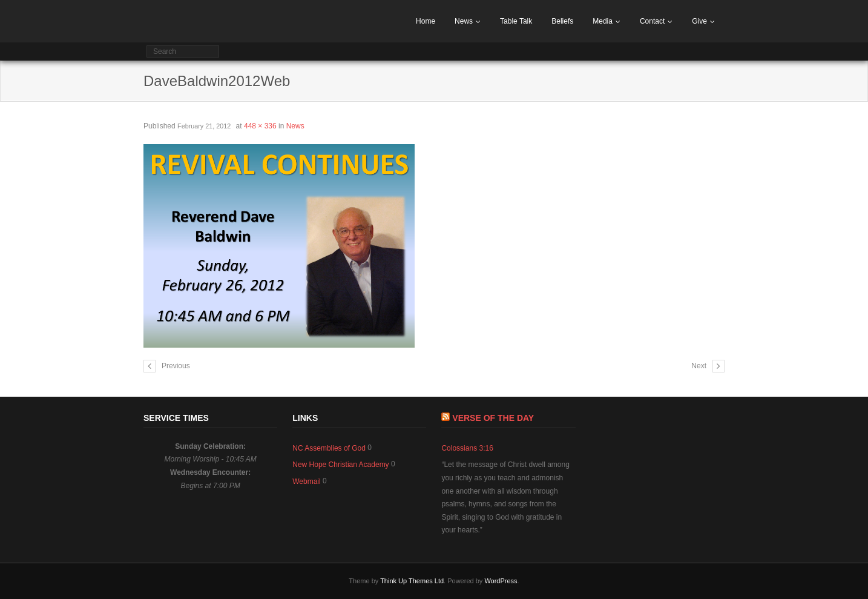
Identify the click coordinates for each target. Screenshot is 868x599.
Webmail (306, 482)
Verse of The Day (493, 418)
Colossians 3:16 (467, 448)
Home (426, 21)
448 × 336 (260, 126)
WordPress (501, 581)
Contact (652, 21)
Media (603, 21)
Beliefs (562, 21)
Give (699, 21)
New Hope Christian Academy (340, 465)
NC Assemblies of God (329, 448)
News (464, 21)
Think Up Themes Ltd (412, 581)
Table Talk (516, 21)
